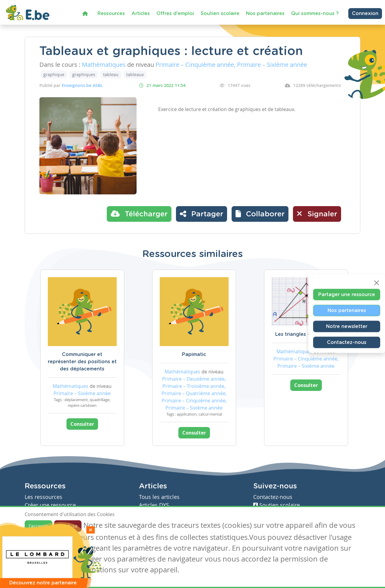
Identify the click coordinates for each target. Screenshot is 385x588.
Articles (141, 14)
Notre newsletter (347, 326)
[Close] (377, 283)
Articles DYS (154, 505)
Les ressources (43, 497)
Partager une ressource (347, 295)
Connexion (365, 14)
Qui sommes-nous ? (315, 14)
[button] (260, 214)
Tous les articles (159, 497)
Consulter (82, 424)
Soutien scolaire (220, 14)
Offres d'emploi (175, 14)
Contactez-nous (347, 342)
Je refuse (68, 526)
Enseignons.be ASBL (82, 85)
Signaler (317, 214)
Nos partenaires (265, 14)
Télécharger (139, 214)
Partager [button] (202, 214)
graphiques (84, 74)
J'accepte (38, 526)
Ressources (111, 14)
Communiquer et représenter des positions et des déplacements (82, 362)
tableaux (135, 74)
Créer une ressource (50, 505)
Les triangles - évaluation (306, 334)
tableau (111, 74)
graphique (54, 74)
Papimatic (194, 354)
